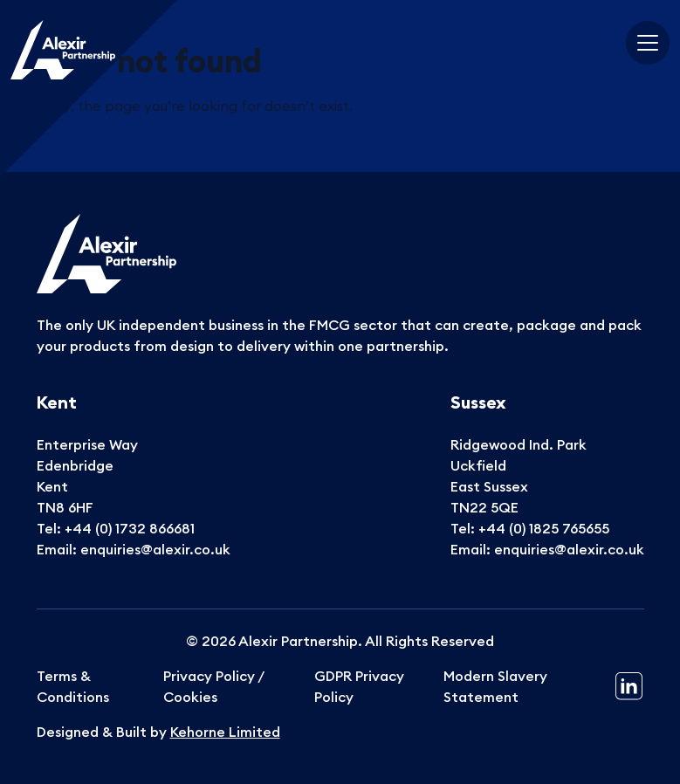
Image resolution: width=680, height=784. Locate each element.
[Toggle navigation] (648, 43)
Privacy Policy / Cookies (213, 686)
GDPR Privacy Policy (359, 686)
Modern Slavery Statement (495, 686)
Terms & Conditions (73, 686)
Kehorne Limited (225, 732)
